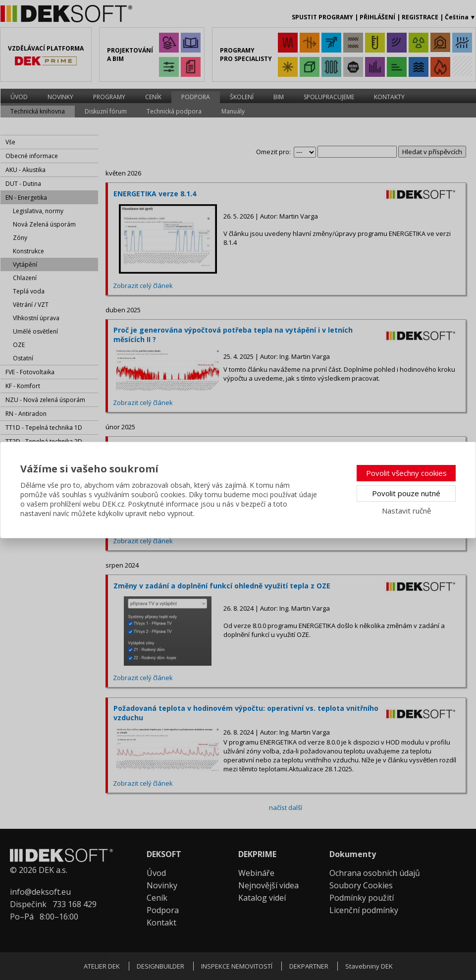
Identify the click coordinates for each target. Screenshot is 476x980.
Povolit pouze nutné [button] (406, 493)
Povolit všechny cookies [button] (406, 473)
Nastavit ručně (406, 511)
